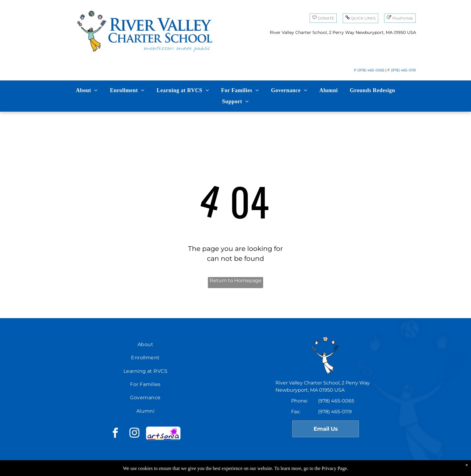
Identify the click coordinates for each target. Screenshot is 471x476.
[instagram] (134, 434)
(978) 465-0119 (403, 70)
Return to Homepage (236, 280)
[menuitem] (87, 90)
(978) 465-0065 (371, 70)
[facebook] (115, 434)
